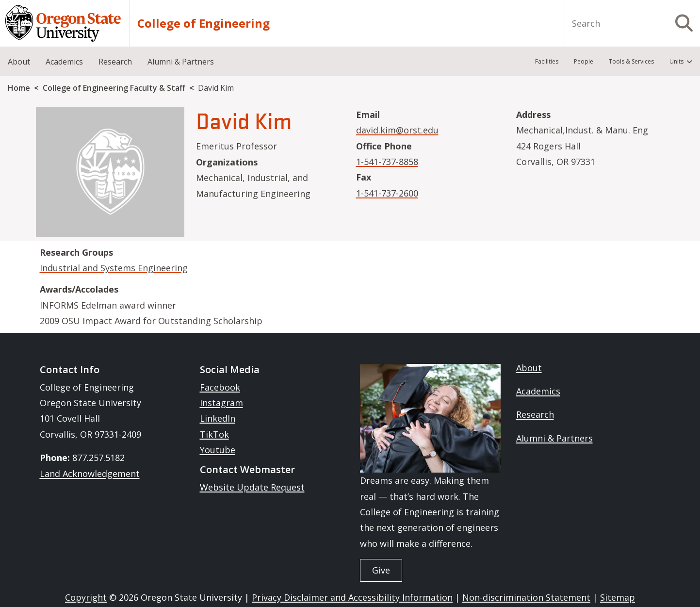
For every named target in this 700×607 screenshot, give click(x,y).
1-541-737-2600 (387, 193)
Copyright (86, 597)
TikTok (214, 434)
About (529, 368)
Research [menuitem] (115, 62)
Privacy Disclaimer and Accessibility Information (352, 597)
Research (535, 414)
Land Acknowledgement (90, 474)
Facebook (220, 387)
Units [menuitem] (676, 61)
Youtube (218, 450)
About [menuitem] (19, 62)
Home (19, 88)
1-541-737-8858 (387, 162)
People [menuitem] (584, 61)
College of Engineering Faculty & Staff (114, 88)
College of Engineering (203, 23)
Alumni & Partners (554, 438)
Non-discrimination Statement (526, 597)
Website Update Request (252, 487)
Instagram (221, 403)
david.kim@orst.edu (397, 130)
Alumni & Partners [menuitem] (181, 62)
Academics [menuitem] (64, 62)
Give (381, 570)
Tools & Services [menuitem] (631, 61)
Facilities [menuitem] (547, 61)
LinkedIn (218, 418)
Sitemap (618, 597)
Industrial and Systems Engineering (114, 268)
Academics (538, 391)
